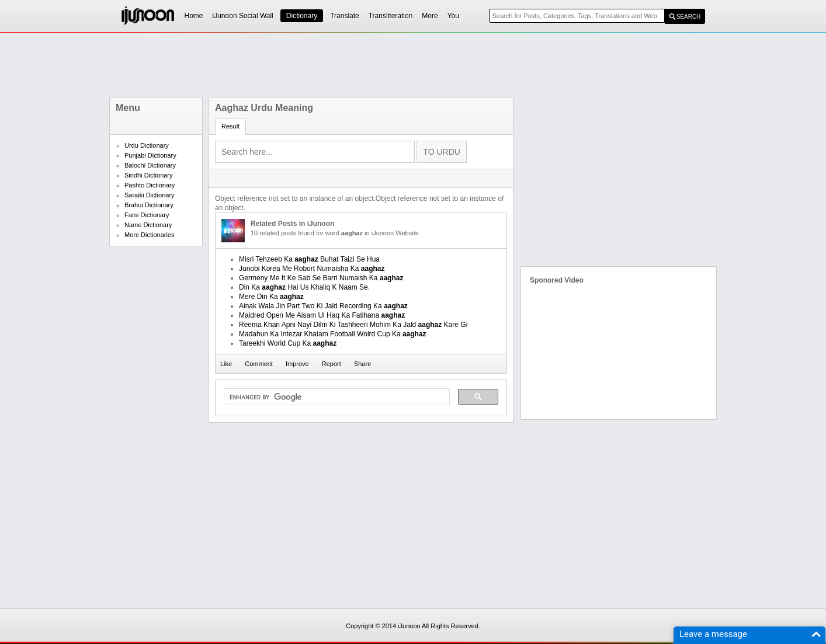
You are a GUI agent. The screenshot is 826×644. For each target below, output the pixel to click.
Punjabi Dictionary (150, 155)
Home (194, 16)
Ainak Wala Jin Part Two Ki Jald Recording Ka (323, 306)
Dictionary (302, 16)
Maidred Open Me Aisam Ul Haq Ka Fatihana (322, 315)
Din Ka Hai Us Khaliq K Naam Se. (304, 287)
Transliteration (391, 16)
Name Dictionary (148, 225)
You (453, 16)
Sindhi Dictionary (149, 175)
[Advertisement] (413, 65)
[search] (336, 397)
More (430, 16)
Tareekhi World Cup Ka (288, 343)
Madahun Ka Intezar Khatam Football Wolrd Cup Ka (333, 334)
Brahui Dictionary (149, 205)
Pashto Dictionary (150, 185)
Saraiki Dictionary (150, 195)
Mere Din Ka (271, 297)
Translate (345, 16)
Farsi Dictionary (147, 215)
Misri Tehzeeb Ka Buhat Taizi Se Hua (309, 259)
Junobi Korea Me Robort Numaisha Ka (312, 269)
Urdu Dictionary (147, 145)
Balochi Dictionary (150, 165)
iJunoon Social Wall (243, 16)
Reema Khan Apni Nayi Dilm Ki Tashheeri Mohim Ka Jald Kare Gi (353, 325)
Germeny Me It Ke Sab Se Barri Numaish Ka (321, 278)
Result (230, 126)
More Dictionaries (150, 235)
